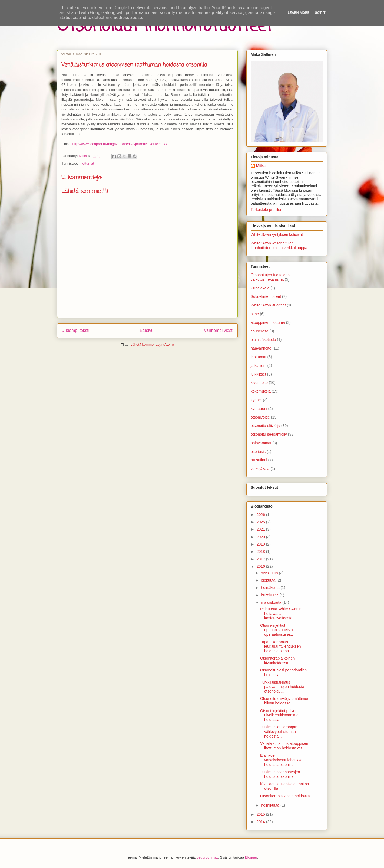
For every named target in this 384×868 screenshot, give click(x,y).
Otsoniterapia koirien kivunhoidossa (277, 660)
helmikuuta (271, 805)
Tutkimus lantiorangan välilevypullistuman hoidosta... (279, 732)
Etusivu (147, 330)
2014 (261, 822)
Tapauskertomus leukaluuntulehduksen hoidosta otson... (280, 647)
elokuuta (269, 580)
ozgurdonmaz (208, 857)
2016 (261, 566)
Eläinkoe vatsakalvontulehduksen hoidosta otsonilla (282, 760)
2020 (261, 537)
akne (255, 314)
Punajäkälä (260, 288)
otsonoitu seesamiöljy (269, 434)
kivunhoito (259, 383)
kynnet (256, 400)
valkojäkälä (260, 469)
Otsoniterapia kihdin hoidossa (285, 796)
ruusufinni (259, 460)
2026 (261, 515)
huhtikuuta (270, 595)
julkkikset (258, 374)
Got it (320, 13)
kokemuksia (261, 391)
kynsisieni (259, 409)
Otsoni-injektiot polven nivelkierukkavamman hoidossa (280, 715)
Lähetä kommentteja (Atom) (152, 345)
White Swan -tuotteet (268, 305)
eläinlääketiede (263, 340)
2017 (261, 559)
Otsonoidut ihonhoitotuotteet (165, 26)
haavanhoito (261, 348)
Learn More (299, 13)
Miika (261, 166)
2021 (261, 529)
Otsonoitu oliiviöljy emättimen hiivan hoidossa (285, 701)
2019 (261, 544)
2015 (261, 814)
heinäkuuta (271, 588)
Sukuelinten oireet (266, 296)
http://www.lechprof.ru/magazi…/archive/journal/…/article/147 (120, 144)
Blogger (251, 857)
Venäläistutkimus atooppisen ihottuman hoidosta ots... (284, 746)
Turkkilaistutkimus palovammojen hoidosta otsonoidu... (282, 687)
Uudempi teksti (75, 330)
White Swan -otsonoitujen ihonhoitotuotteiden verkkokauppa (279, 245)
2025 (261, 522)
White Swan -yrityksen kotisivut (277, 234)
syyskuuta (270, 573)
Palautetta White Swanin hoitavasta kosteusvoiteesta (281, 614)
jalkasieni (259, 366)
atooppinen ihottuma (268, 322)
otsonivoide (260, 417)
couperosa (259, 331)
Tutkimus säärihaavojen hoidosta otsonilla (280, 774)
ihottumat (87, 163)
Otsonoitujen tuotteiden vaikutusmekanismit (270, 277)
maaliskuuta (272, 602)
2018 (261, 552)
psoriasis (258, 452)
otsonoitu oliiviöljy (265, 426)
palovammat (261, 443)
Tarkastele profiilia (266, 210)
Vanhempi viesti (219, 330)
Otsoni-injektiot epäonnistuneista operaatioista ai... (277, 630)
